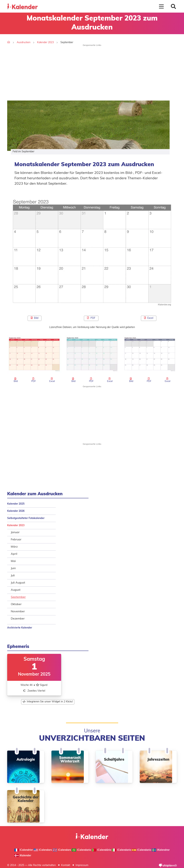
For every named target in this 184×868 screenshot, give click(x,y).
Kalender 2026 (16, 511)
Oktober (16, 604)
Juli (13, 576)
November (18, 612)
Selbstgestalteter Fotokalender (26, 518)
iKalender (23, 856)
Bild (35, 318)
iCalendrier (24, 850)
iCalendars (43, 850)
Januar (15, 532)
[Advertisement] (92, 72)
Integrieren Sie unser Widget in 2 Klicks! (48, 702)
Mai (13, 561)
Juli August (18, 583)
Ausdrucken (24, 43)
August (16, 590)
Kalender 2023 (45, 43)
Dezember (18, 619)
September (18, 597)
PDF (91, 318)
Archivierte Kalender (20, 628)
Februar (16, 540)
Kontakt (66, 865)
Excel (149, 318)
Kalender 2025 (16, 504)
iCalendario (81, 850)
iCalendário (102, 850)
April (14, 554)
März (14, 547)
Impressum (82, 865)
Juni (13, 568)
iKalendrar (161, 850)
